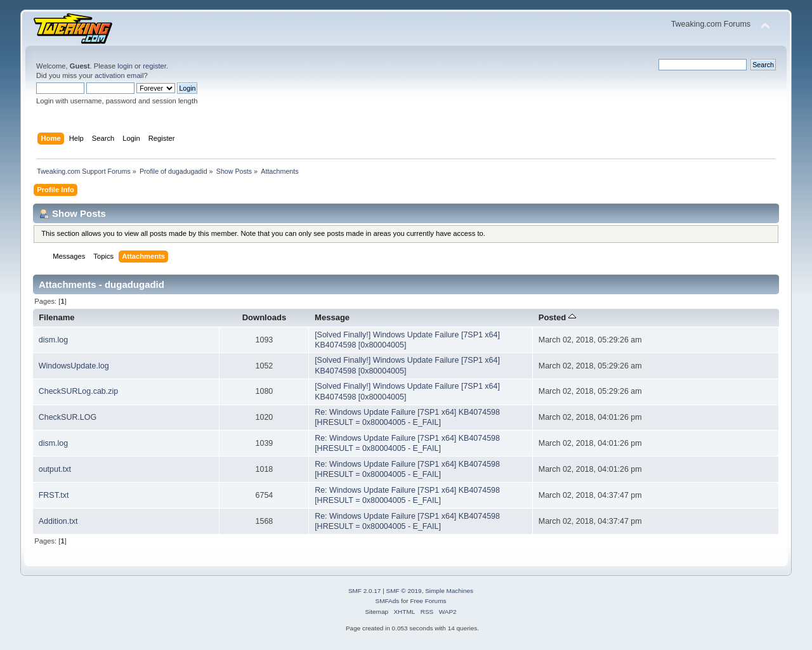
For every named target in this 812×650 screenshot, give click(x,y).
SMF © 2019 (404, 591)
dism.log (53, 340)
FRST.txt (54, 495)
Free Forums (428, 601)
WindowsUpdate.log (74, 366)
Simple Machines (449, 591)
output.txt (55, 469)
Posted (557, 317)
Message (332, 317)
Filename (57, 317)
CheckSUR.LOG (68, 417)
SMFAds (388, 601)
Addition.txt (58, 521)
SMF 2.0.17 (365, 591)
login (125, 66)
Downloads (265, 317)
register (154, 66)
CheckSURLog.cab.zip (78, 391)
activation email (119, 75)
